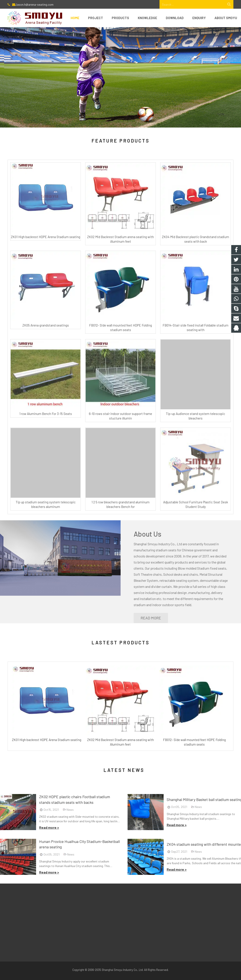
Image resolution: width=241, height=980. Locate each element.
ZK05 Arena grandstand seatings (46, 325)
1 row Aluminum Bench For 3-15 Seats (46, 414)
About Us (148, 534)
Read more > (49, 827)
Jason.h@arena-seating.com (34, 4)
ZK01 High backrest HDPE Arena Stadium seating (46, 237)
